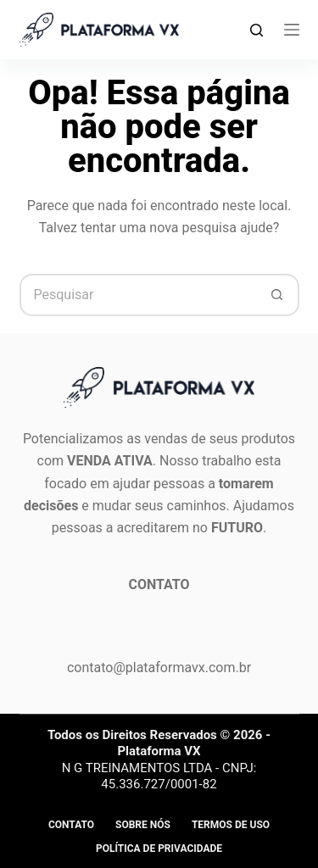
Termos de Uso (231, 825)
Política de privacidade (159, 849)
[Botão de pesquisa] (278, 295)
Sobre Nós (143, 825)
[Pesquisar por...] (138, 295)
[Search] (257, 30)
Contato (71, 825)
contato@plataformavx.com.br (159, 668)
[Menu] (292, 30)
